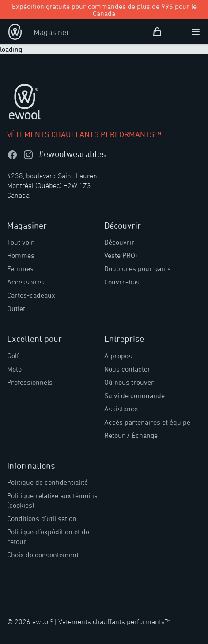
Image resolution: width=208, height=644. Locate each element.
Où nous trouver (129, 382)
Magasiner (51, 32)
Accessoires (26, 282)
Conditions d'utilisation (42, 518)
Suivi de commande (134, 395)
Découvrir (119, 242)
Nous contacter (127, 369)
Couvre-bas (122, 282)
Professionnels (30, 382)
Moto (14, 369)
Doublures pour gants (138, 268)
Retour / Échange (131, 435)
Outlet (16, 308)
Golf (13, 356)
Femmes (20, 268)
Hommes (21, 255)
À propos (118, 356)
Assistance (121, 409)
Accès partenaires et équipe (147, 422)
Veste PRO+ (122, 255)
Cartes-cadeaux (31, 295)
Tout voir (21, 242)
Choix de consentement (43, 555)
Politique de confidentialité (47, 482)
